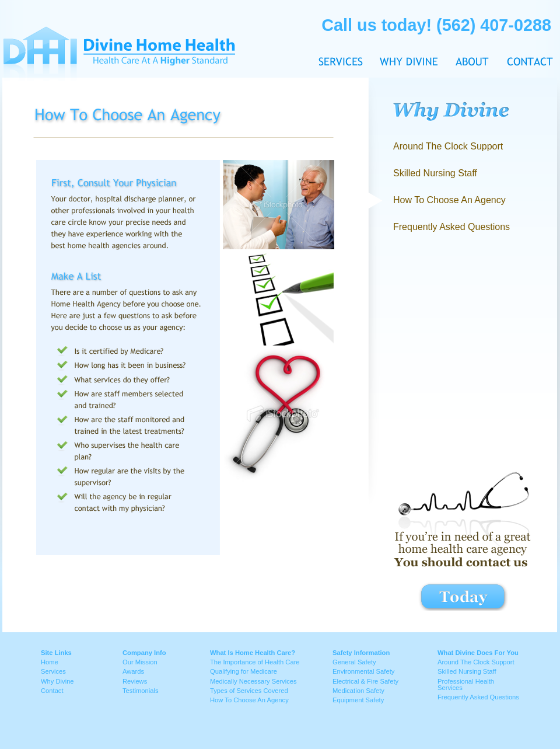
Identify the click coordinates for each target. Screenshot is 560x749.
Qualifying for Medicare (244, 671)
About (473, 39)
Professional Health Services (466, 684)
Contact (526, 39)
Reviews (135, 681)
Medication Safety (358, 691)
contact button (463, 596)
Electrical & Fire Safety (365, 681)
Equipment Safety (358, 700)
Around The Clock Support (448, 146)
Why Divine (409, 39)
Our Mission (140, 662)
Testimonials (141, 691)
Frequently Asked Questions (452, 227)
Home (50, 662)
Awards (133, 671)
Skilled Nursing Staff (435, 173)
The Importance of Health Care (255, 662)
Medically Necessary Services (253, 681)
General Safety (354, 662)
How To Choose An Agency (249, 700)
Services (53, 671)
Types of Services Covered (249, 691)
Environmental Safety (363, 671)
